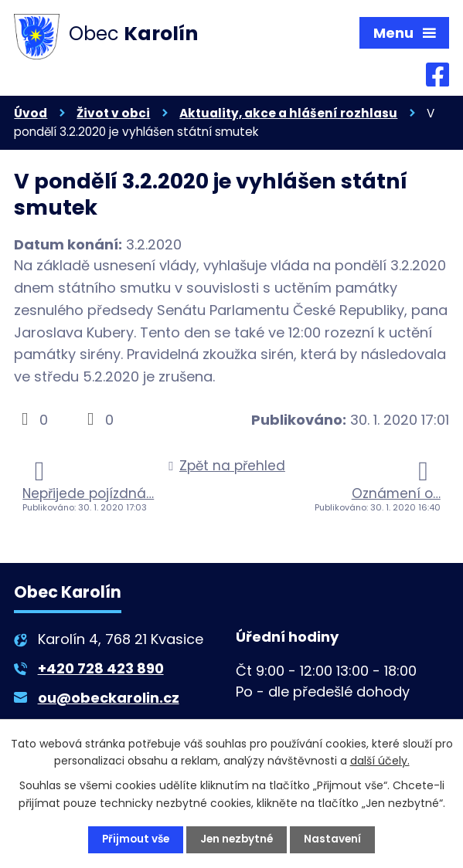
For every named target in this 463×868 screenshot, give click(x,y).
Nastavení (336, 839)
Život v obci (113, 115)
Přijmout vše (134, 839)
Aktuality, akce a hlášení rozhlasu (288, 115)
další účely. (380, 760)
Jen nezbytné (238, 839)
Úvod (31, 115)
